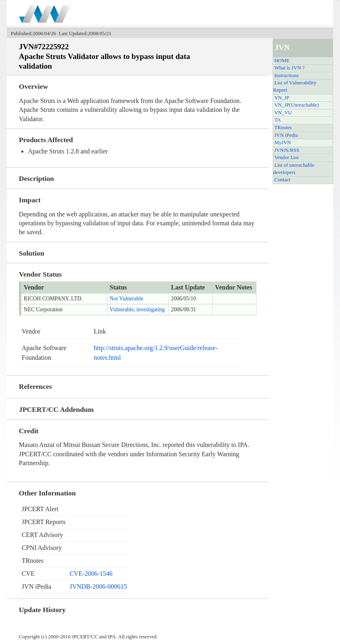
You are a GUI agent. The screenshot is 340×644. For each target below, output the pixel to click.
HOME (282, 61)
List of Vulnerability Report (295, 86)
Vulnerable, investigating (137, 309)
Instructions (286, 76)
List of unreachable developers (294, 169)
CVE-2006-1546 (91, 574)
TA (277, 120)
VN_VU (283, 113)
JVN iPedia (286, 135)
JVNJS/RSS (287, 150)
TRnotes (283, 128)
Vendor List (286, 157)
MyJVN (283, 143)
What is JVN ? (289, 68)
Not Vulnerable (126, 299)
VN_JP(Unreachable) (296, 105)
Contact (282, 180)
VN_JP (282, 98)
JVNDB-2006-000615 (98, 586)
